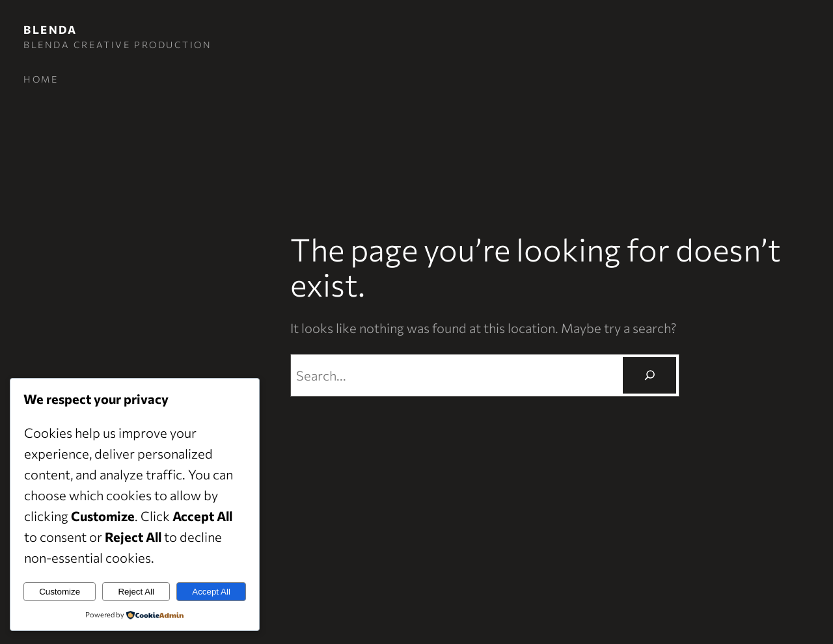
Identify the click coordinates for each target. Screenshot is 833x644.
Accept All (211, 592)
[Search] (649, 375)
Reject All (136, 592)
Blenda (50, 30)
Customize (60, 592)
